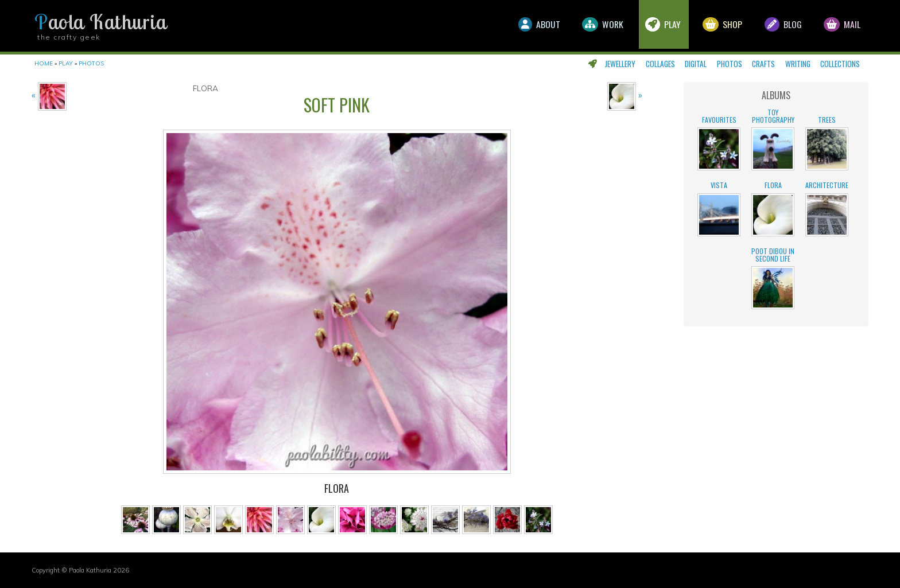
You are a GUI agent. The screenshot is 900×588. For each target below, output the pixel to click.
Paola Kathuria (100, 22)
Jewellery (620, 64)
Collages (660, 64)
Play (660, 26)
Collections (840, 64)
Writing (798, 64)
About (533, 26)
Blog (781, 26)
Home (44, 63)
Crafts (763, 64)
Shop (720, 26)
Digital (696, 64)
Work (598, 26)
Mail (841, 26)
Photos (730, 64)
